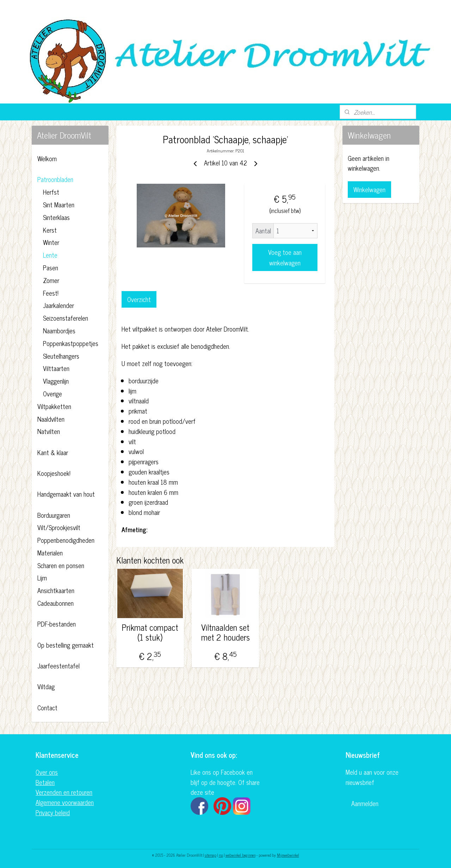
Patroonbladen (55, 179)
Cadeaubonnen (55, 603)
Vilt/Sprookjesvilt (59, 527)
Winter (51, 242)
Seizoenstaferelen (66, 318)
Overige (52, 394)
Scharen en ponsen (61, 565)
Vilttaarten (56, 368)
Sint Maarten (59, 205)
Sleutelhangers (61, 356)
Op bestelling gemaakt (66, 645)
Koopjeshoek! (54, 473)
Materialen (50, 553)
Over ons (47, 772)
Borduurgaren (54, 515)
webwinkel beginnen (240, 855)
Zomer (51, 280)
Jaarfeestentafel (58, 666)
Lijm (42, 578)
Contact (47, 707)
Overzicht (139, 299)
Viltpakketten (54, 406)
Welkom (47, 158)
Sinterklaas (56, 217)
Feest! (51, 293)
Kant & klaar (53, 452)
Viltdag (46, 686)
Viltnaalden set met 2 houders (225, 633)
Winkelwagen (369, 189)
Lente (50, 255)
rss (221, 855)
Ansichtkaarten (56, 590)
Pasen (51, 268)
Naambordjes (59, 331)
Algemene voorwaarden (65, 802)
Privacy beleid (53, 812)
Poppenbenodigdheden (66, 540)
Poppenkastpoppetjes (71, 343)
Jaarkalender (58, 305)
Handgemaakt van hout (66, 494)
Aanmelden (365, 803)
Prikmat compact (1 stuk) (150, 633)
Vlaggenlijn (56, 381)
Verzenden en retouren (64, 792)
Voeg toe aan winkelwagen (285, 257)
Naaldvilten (51, 419)
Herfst (51, 192)
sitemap (211, 855)
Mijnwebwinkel (288, 855)
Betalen (45, 782)
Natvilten (49, 431)
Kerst (50, 230)
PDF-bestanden (57, 624)
